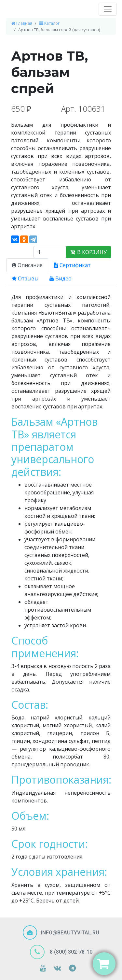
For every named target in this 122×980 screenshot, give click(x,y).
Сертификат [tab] (72, 265)
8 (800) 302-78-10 (70, 952)
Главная (22, 23)
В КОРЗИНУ (88, 252)
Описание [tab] (27, 265)
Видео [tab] (61, 278)
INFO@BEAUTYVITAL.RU (70, 933)
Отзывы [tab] (25, 278)
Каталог (49, 23)
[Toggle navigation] (108, 9)
